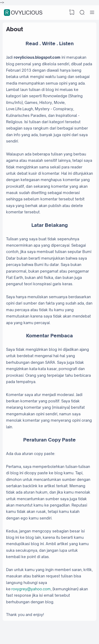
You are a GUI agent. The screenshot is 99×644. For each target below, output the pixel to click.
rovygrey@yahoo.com (31, 589)
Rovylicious (24, 13)
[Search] (82, 12)
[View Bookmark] (72, 12)
